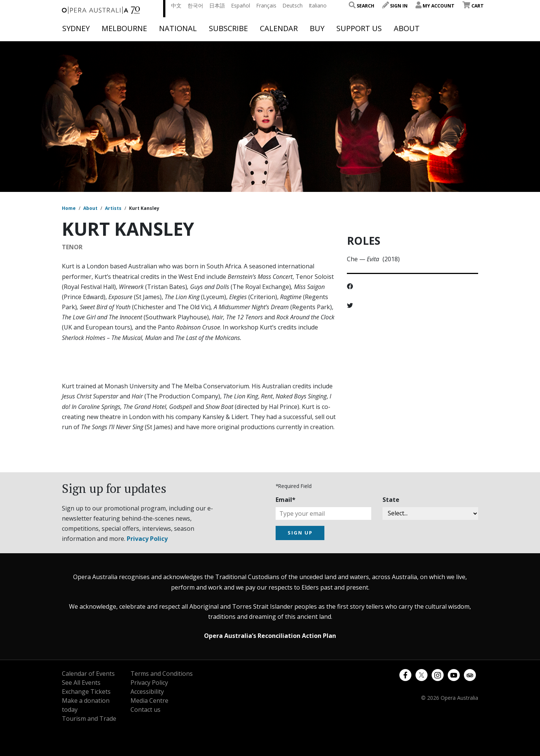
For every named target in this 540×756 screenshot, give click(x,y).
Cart (473, 6)
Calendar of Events (88, 674)
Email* (286, 500)
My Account (435, 6)
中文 (176, 5)
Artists (113, 208)
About (407, 28)
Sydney (76, 28)
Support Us (359, 28)
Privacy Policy (147, 539)
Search (361, 6)
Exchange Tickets (86, 692)
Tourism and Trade (89, 719)
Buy (317, 28)
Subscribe (228, 28)
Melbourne (124, 28)
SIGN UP (300, 533)
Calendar (279, 28)
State (391, 500)
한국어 (195, 5)
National (178, 28)
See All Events (81, 683)
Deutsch (292, 5)
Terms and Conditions (162, 674)
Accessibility (147, 692)
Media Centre (149, 701)
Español (241, 5)
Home (69, 208)
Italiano (318, 5)
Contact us (145, 710)
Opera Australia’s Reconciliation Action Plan (270, 636)
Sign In (395, 6)
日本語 (217, 5)
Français (266, 5)
